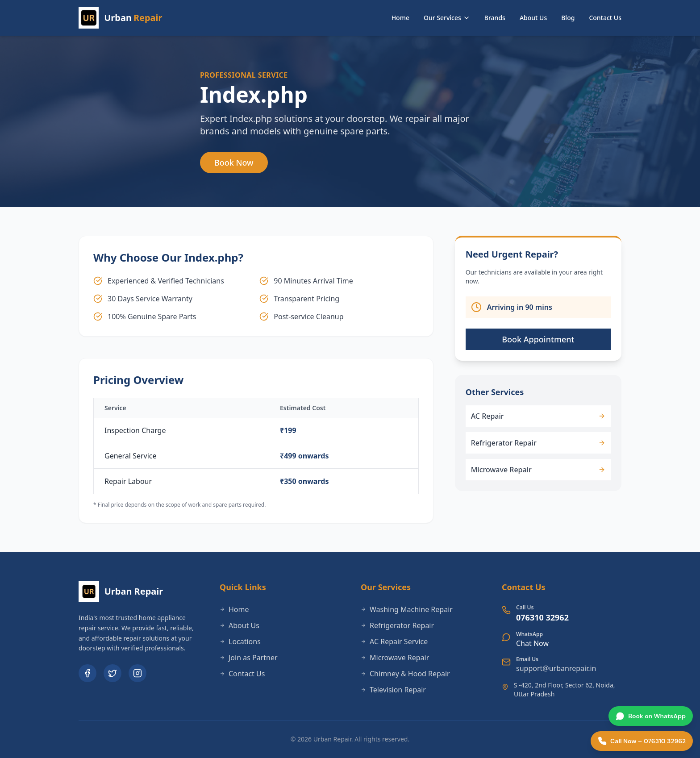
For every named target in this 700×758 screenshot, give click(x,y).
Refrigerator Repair (397, 625)
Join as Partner (249, 658)
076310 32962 (542, 617)
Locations (240, 641)
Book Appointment (538, 339)
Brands (495, 18)
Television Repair (393, 690)
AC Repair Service (394, 641)
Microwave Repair (395, 658)
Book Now (234, 162)
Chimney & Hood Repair (405, 674)
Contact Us (605, 18)
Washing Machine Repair (407, 609)
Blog (568, 18)
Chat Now (532, 643)
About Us (533, 18)
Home (400, 18)
